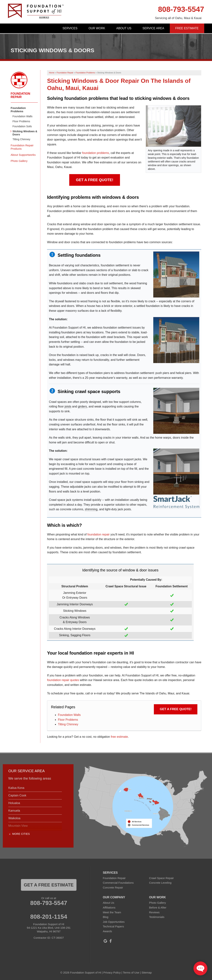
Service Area (153, 28)
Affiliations (109, 907)
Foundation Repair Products (22, 147)
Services (70, 28)
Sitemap (147, 972)
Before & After (158, 907)
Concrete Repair (113, 887)
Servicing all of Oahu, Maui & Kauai (178, 18)
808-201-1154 (49, 917)
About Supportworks (23, 155)
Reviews (154, 912)
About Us (124, 28)
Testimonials (157, 917)
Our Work (97, 28)
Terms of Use (131, 972)
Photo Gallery (19, 161)
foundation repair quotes (63, 680)
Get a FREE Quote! (95, 180)
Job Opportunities (114, 922)
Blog (106, 917)
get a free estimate (49, 885)
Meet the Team (112, 912)
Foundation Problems (18, 110)
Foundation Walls (69, 715)
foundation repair (99, 534)
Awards (107, 931)
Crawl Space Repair (161, 878)
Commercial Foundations (118, 883)
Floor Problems (68, 720)
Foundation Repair (20, 95)
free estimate (119, 737)
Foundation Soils (22, 126)
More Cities (21, 834)
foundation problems (96, 153)
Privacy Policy (112, 972)
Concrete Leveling (160, 883)
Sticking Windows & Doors (25, 133)
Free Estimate (187, 28)
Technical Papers (113, 926)
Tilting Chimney (68, 724)
